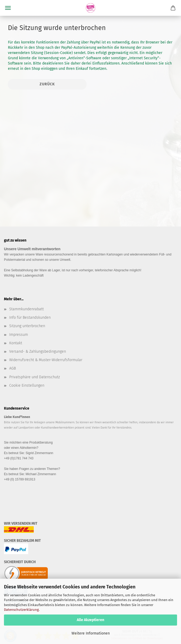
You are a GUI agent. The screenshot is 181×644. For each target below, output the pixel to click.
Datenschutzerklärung (21, 610)
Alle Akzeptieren (91, 620)
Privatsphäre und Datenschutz (35, 377)
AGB (13, 368)
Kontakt (16, 343)
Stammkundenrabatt (27, 309)
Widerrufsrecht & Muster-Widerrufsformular (46, 360)
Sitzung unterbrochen (27, 326)
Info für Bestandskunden (30, 318)
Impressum (19, 335)
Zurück (47, 84)
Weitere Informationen (91, 633)
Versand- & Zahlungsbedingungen (38, 352)
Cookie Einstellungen (27, 385)
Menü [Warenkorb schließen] (8, 8)
